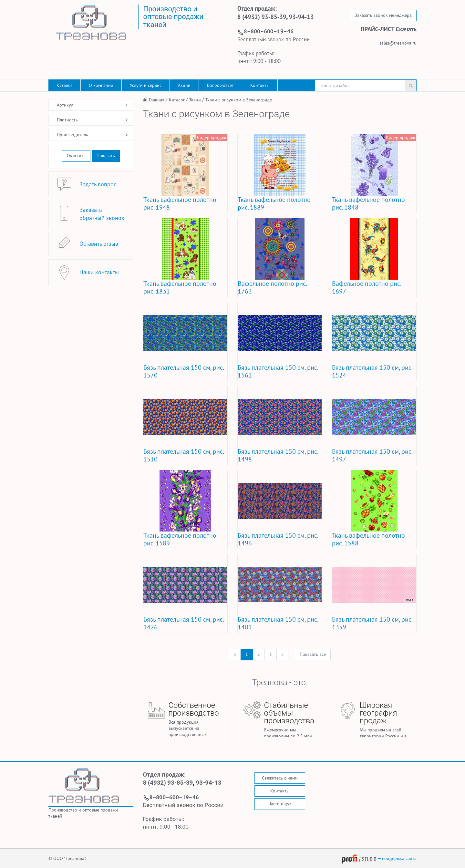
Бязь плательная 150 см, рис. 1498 (278, 455)
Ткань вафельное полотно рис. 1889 (274, 203)
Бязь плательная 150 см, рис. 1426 (183, 623)
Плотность (67, 120)
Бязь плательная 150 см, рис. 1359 (372, 623)
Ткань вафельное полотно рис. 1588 (368, 539)
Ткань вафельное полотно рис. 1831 (180, 287)
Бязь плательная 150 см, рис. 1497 (372, 455)
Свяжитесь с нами (280, 778)
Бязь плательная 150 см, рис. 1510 (183, 455)
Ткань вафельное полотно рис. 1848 (368, 203)
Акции (184, 85)
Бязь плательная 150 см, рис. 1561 (278, 371)
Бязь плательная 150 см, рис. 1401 (278, 623)
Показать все (313, 654)
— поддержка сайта (379, 858)
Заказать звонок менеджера (383, 15)
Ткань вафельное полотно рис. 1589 (180, 539)
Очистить (76, 156)
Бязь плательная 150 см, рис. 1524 (372, 371)
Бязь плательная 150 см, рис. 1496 (278, 539)
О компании (101, 85)
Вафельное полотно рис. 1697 (366, 287)
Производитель (72, 135)
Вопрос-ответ (220, 85)
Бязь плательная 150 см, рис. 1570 (183, 371)
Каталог (64, 85)
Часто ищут (280, 804)
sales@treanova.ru (398, 43)
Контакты (260, 85)
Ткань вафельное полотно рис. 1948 (180, 203)
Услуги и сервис (146, 85)
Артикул (65, 105)
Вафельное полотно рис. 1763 (272, 287)
